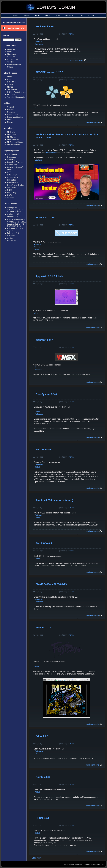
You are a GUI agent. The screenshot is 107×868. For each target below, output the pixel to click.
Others (10, 67)
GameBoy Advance (15, 162)
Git (36, 754)
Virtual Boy (12, 193)
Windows (11, 49)
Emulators (26, 15)
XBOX (10, 195)
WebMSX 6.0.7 (44, 340)
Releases (38, 244)
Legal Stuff (92, 864)
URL (36, 108)
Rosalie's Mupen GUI (16, 219)
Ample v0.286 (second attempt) (54, 500)
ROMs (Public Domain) (17, 92)
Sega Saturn (12, 188)
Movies (10, 87)
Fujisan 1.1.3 (43, 628)
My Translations (14, 145)
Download (39, 44)
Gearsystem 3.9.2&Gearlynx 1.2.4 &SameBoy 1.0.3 (16, 210)
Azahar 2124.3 (13, 214)
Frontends (11, 95)
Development (13, 115)
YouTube (39, 160)
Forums (91, 15)
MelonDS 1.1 (13, 217)
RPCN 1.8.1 (42, 818)
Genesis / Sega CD (15, 167)
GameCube (12, 165)
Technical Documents (16, 97)
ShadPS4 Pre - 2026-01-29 (51, 584)
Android (10, 62)
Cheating (11, 112)
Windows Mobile (14, 64)
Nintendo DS (12, 177)
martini (71, 34)
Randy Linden (51, 153)
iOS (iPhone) (13, 59)
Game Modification (15, 117)
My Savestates (13, 140)
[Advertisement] (94, 58)
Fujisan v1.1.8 (13, 233)
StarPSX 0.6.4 (44, 543)
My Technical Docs (15, 142)
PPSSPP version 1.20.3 (49, 72)
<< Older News (35, 858)
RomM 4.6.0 (43, 777)
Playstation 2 (13, 182)
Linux (9, 52)
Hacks (57, 15)
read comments (77, 60)
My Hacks (11, 132)
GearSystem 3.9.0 (46, 394)
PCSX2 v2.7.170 (45, 217)
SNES (10, 190)
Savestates (69, 15)
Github (37, 249)
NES (9, 172)
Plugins (10, 122)
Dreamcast (12, 157)
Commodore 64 (14, 155)
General (10, 107)
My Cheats (12, 135)
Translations (12, 89)
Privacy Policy (100, 864)
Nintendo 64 (12, 175)
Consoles (11, 57)
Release (38, 515)
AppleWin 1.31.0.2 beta (49, 276)
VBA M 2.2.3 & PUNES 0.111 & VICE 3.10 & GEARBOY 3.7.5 (17, 224)
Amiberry (11, 238)
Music (37, 15)
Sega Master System (16, 185)
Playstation (12, 180)
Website (38, 42)
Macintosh (11, 54)
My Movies (12, 137)
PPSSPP (11, 236)
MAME (10, 170)
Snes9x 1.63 (12, 241)
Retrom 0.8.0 (43, 450)
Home (15, 15)
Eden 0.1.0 (42, 736)
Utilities (47, 15)
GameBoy (11, 160)
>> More (11, 198)
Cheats (80, 15)
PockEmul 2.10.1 (46, 27)
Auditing (11, 109)
